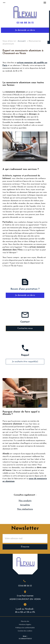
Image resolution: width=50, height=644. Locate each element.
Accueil (22, 41)
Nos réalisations (25, 509)
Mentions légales (25, 624)
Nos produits (25, 501)
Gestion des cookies (25, 631)
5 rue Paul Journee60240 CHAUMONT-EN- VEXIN (25, 597)
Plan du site (25, 621)
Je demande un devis (25, 30)
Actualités (25, 505)
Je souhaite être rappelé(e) (25, 362)
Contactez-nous (25, 328)
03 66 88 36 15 (25, 23)
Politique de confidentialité (25, 628)
